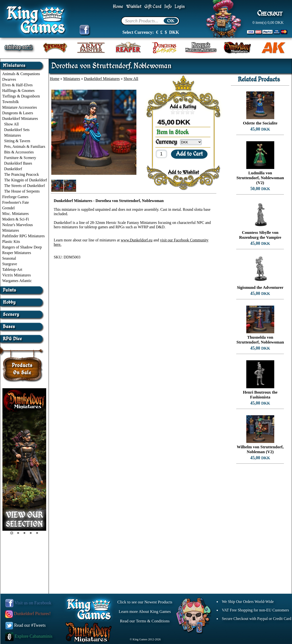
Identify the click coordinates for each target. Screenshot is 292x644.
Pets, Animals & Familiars (25, 146)
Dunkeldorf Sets (17, 130)
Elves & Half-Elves (17, 85)
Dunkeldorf (13, 169)
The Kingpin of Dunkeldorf (26, 180)
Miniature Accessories (20, 107)
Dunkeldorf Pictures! (28, 614)
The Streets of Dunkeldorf (25, 186)
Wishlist (134, 7)
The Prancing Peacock (22, 174)
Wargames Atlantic (17, 281)
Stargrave (10, 264)
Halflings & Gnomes (18, 91)
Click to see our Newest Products (145, 602)
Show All (11, 124)
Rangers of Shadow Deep (22, 247)
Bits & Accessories (19, 152)
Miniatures (13, 135)
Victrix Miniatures (17, 275)
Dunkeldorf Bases (18, 163)
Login (180, 7)
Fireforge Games (15, 197)
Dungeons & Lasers (18, 113)
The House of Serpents (22, 191)
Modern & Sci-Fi (16, 219)
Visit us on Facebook (28, 603)
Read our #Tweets (26, 625)
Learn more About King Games (145, 612)
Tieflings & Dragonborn (21, 96)
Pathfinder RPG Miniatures (23, 236)
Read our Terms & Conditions (145, 621)
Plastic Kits (11, 242)
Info (168, 7)
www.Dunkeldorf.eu (136, 240)
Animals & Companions (21, 74)
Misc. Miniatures (15, 214)
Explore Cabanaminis (29, 636)
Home (118, 7)
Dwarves (9, 79)
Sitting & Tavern (17, 141)
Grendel (9, 208)
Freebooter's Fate (16, 202)
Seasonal (9, 258)
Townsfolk (10, 102)
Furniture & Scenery (20, 158)
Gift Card (153, 7)
